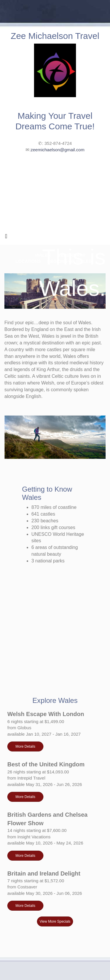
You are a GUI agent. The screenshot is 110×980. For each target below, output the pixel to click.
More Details (25, 746)
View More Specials (55, 921)
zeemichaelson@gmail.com (57, 150)
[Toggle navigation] (6, 238)
